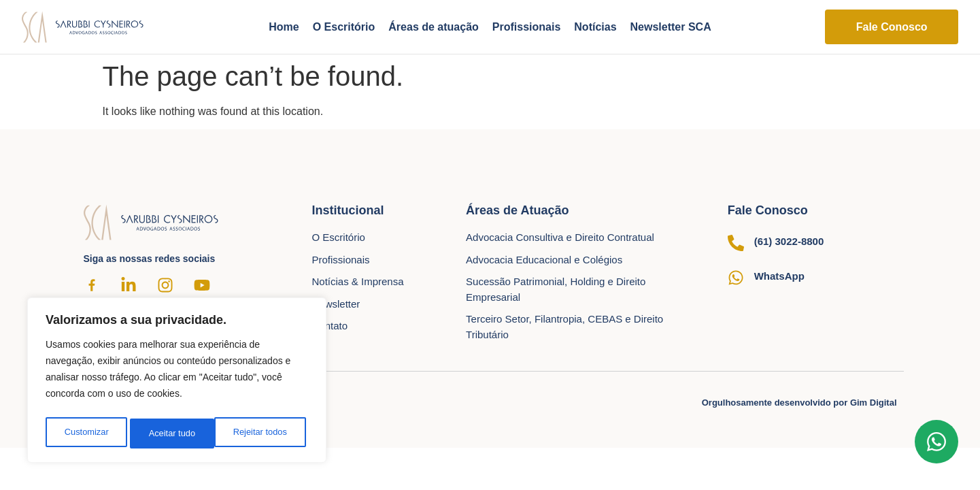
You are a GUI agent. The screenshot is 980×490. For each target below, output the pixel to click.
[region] (177, 383)
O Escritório (344, 27)
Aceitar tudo (267, 434)
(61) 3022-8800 (789, 241)
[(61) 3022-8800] (736, 243)
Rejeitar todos (175, 434)
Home (284, 27)
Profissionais (526, 27)
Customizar (85, 434)
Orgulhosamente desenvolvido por (799, 403)
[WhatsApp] (736, 278)
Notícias (595, 27)
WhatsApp (779, 276)
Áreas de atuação (434, 27)
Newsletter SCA (671, 27)
